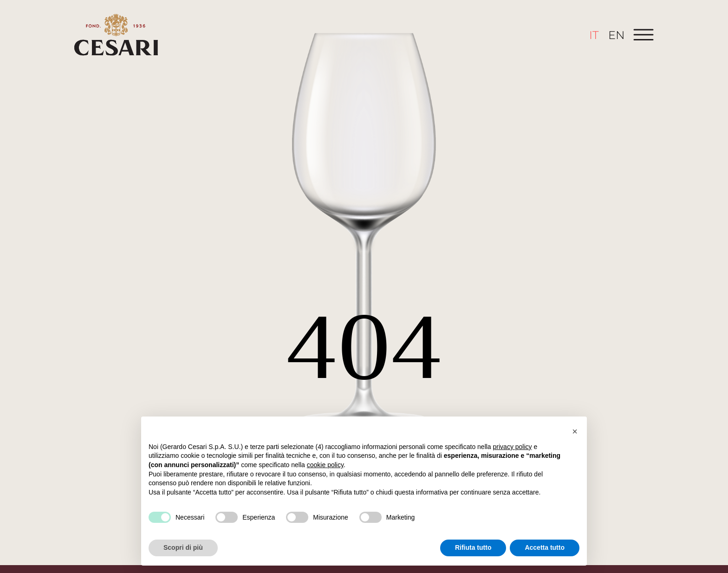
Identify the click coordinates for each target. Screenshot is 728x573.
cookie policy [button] (325, 465)
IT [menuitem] (594, 35)
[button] (575, 431)
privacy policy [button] (513, 447)
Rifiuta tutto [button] (473, 547)
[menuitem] (594, 35)
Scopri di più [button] (183, 547)
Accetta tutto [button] (545, 547)
